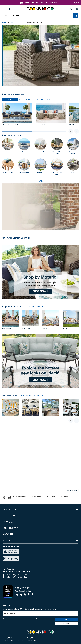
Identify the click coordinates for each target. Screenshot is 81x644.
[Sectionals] (40, 146)
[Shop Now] (51, 3)
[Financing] (40, 460)
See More (40, 181)
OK (66, 620)
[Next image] (77, 131)
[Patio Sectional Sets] (51, 115)
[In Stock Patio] (8, 146)
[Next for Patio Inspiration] (77, 420)
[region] (40, 621)
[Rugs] (73, 167)
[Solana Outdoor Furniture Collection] (71, 320)
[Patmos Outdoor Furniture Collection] (51, 320)
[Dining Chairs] (24, 167)
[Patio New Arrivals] (40, 361)
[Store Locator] (30, 396)
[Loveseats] (40, 167)
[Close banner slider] (79, 3)
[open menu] (4, 9)
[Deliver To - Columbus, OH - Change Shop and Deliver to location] (10, 9)
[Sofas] (24, 146)
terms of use (42, 621)
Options (66, 623)
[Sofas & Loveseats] (17, 115)
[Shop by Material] (40, 272)
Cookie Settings (31, 641)
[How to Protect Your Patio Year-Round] (40, 207)
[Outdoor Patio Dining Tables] (8, 167)
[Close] (77, 618)
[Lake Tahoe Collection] (30, 320)
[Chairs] (57, 146)
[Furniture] (14, 22)
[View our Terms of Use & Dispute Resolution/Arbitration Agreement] (19, 641)
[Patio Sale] (40, 56)
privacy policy (29, 621)
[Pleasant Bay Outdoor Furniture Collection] (10, 320)
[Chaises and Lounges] (73, 146)
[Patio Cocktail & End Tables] (57, 167)
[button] (71, 9)
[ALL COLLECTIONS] (32, 307)
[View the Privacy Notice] (8, 641)
